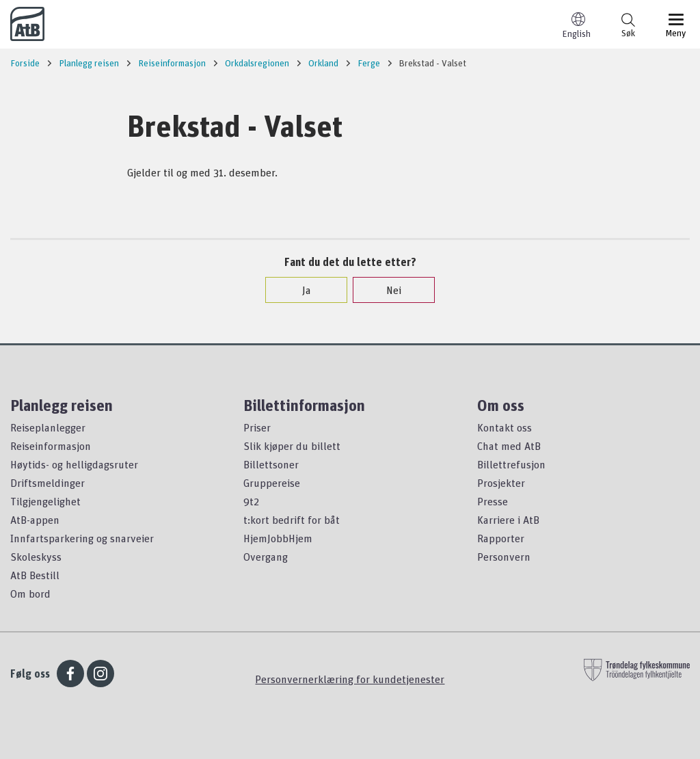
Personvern (504, 557)
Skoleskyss (36, 557)
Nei (387, 290)
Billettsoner (271, 464)
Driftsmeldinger (48, 483)
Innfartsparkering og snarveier (82, 538)
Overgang (266, 557)
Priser (257, 427)
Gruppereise (272, 483)
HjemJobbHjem (278, 538)
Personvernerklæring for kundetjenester (350, 679)
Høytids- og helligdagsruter (74, 464)
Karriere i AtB (508, 520)
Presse (493, 501)
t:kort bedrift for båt (292, 520)
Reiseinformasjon (51, 446)
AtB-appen (35, 520)
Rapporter (501, 538)
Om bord (30, 594)
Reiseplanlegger (48, 427)
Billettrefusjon (511, 464)
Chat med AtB (509, 446)
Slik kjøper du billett (292, 446)
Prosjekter (501, 483)
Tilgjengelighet (45, 501)
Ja (300, 290)
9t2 (251, 501)
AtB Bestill (35, 575)
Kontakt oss (504, 427)
